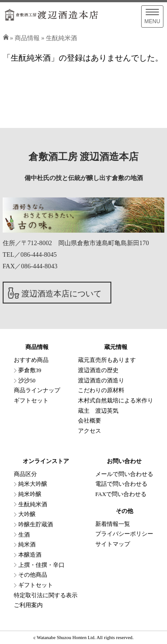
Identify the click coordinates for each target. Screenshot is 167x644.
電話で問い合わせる (121, 484)
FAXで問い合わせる (121, 494)
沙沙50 (27, 381)
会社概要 (90, 421)
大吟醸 (27, 514)
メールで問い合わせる (124, 474)
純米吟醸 (30, 494)
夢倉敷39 (30, 370)
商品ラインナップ (37, 390)
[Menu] (152, 16)
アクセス (90, 431)
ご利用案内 (28, 605)
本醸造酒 (30, 555)
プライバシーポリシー (124, 534)
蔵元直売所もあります (107, 360)
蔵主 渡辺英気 (98, 411)
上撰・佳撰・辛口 (41, 565)
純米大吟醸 (33, 484)
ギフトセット (31, 401)
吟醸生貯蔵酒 (36, 525)
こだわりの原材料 (101, 390)
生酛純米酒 (61, 38)
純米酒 (27, 545)
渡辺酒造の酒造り (101, 381)
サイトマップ (113, 544)
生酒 (24, 535)
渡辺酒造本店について (61, 294)
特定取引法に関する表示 (46, 595)
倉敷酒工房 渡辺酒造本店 (83, 157)
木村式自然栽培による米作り (116, 401)
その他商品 (33, 575)
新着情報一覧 (113, 524)
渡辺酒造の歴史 (98, 370)
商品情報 (27, 38)
